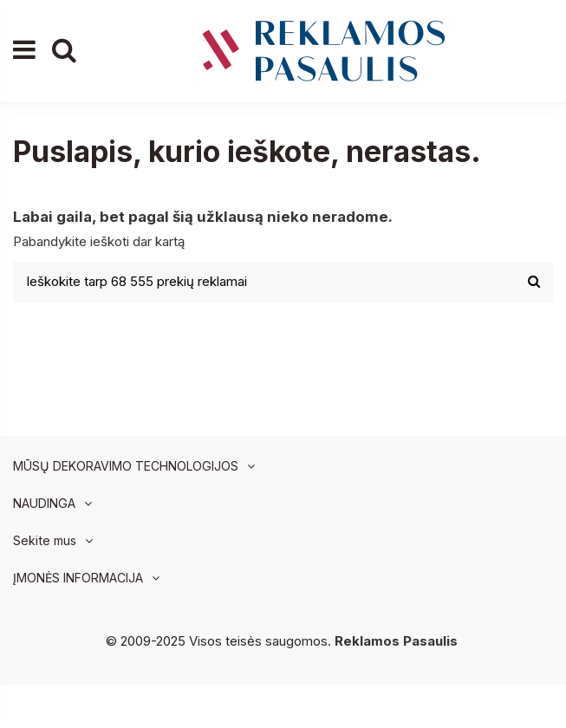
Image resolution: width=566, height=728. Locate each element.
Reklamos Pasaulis (396, 641)
